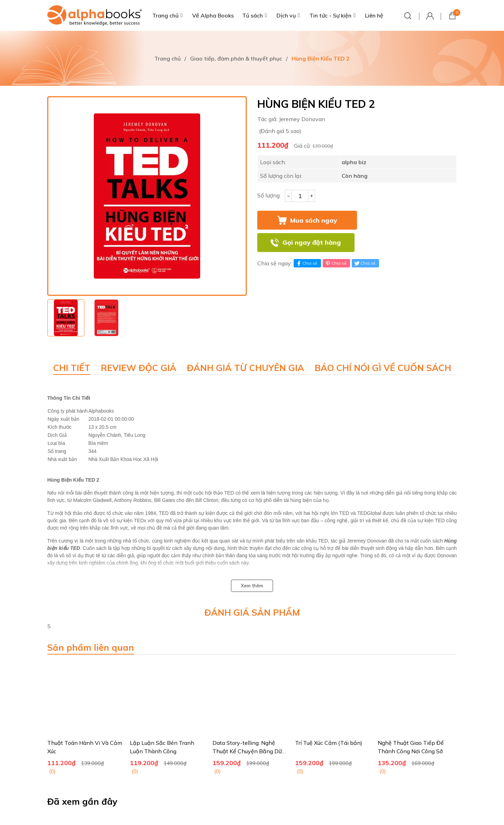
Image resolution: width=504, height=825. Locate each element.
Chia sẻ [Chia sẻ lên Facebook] (306, 263)
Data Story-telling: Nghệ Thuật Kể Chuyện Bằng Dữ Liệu (247, 751)
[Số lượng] (300, 196)
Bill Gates (164, 500)
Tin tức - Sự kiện (330, 15)
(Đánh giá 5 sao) (280, 131)
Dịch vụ (286, 15)
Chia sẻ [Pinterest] (335, 263)
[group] (147, 196)
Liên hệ (374, 15)
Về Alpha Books (213, 15)
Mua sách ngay (314, 220)
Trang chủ (165, 15)
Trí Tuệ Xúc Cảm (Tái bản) (329, 743)
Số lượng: (269, 195)
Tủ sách (253, 15)
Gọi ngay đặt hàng (312, 242)
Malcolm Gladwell (92, 500)
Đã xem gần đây (82, 801)
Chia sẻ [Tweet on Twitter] (365, 263)
